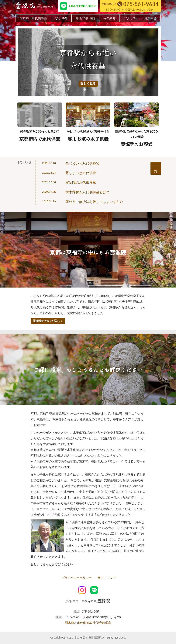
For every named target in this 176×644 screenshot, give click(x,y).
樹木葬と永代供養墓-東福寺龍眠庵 (88, 623)
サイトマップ (106, 578)
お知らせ (150, 18)
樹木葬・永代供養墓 (33, 18)
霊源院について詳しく (48, 321)
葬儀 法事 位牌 (85, 18)
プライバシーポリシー (76, 578)
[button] (25, 62)
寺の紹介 (109, 18)
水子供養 (61, 18)
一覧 (156, 168)
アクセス (130, 18)
